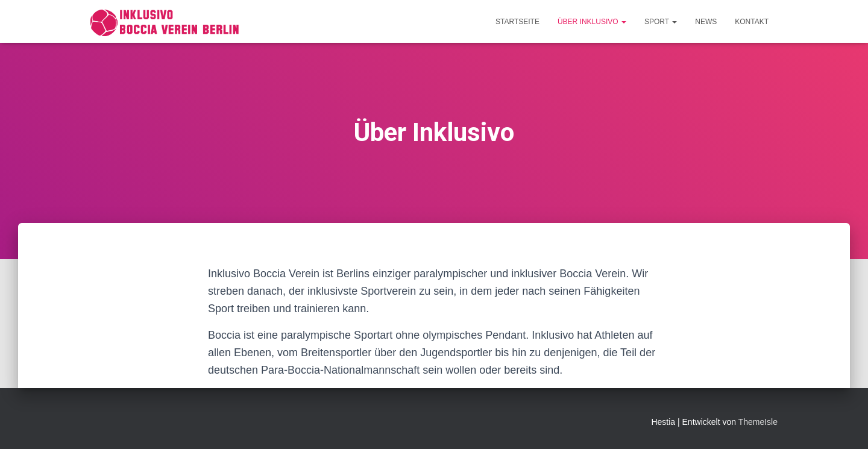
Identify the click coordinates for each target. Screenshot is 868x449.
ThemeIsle (758, 422)
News (706, 22)
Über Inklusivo (592, 22)
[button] (623, 22)
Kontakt (752, 22)
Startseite (517, 22)
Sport (661, 22)
